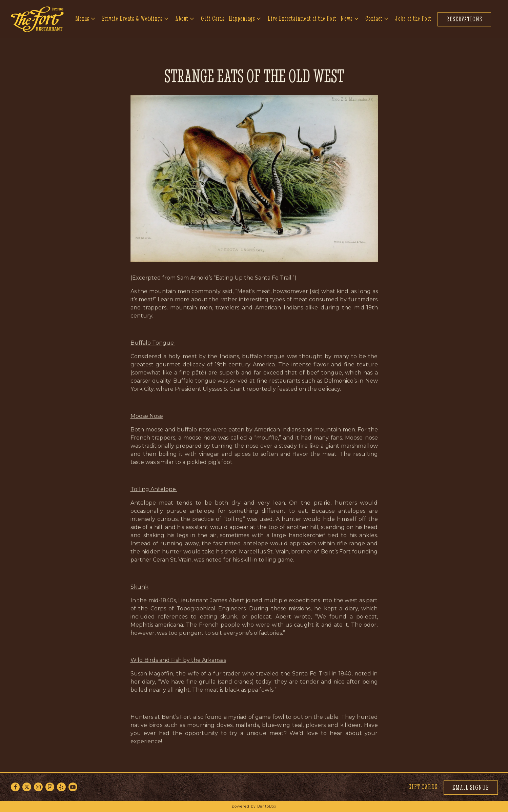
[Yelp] (61, 787)
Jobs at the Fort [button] (413, 18)
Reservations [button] (464, 19)
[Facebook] (15, 787)
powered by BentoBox (254, 806)
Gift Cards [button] (213, 18)
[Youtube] (73, 787)
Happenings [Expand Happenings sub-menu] (245, 18)
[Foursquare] (50, 787)
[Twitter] (27, 787)
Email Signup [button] (471, 787)
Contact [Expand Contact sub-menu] (377, 18)
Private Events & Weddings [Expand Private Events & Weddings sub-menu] (136, 18)
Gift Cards (423, 787)
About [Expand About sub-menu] (185, 18)
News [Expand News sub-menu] (350, 18)
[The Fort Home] (37, 19)
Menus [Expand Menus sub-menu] (86, 18)
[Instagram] (38, 787)
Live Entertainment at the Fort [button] (302, 18)
